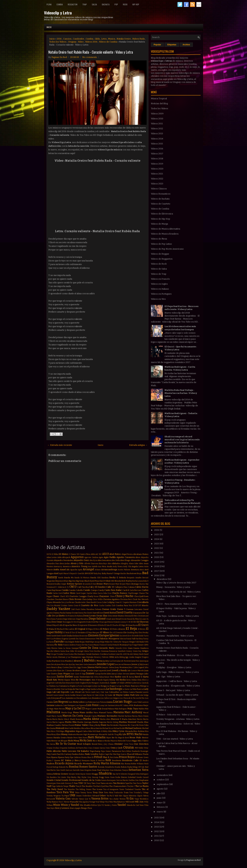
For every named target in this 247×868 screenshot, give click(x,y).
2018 (157, 566)
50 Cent (80, 554)
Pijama (54, 757)
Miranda (129, 731)
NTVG (130, 734)
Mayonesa (123, 725)
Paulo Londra (91, 754)
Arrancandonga (109, 570)
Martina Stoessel (128, 722)
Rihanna (115, 763)
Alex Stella (116, 560)
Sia (114, 774)
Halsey (136, 654)
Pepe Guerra (122, 754)
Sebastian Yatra (139, 770)
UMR (72, 795)
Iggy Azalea (130, 657)
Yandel (122, 805)
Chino (112, 596)
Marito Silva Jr (64, 719)
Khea (139, 680)
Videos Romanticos (161, 194)
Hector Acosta (52, 657)
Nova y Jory (103, 744)
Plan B (106, 757)
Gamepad (75, 648)
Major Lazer (91, 709)
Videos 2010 (157, 119)
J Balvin (88, 660)
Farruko (59, 642)
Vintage (92, 802)
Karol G (138, 677)
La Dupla (71, 686)
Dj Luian (143, 619)
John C (131, 667)
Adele (59, 557)
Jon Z (64, 671)
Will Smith (130, 802)
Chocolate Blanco (61, 599)
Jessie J (146, 664)
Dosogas (67, 622)
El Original (80, 629)
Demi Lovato (90, 616)
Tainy (89, 783)
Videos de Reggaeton (162, 259)
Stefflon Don (134, 780)
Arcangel (88, 569)
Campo (94, 590)
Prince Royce (127, 757)
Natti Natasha (97, 737)
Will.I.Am (139, 802)
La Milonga (142, 686)
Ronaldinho (110, 767)
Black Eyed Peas (92, 581)
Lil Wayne (118, 695)
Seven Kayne (81, 774)
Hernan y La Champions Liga (72, 657)
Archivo (186, 45)
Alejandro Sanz (81, 560)
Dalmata (98, 609)
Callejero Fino (121, 587)
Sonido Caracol (142, 777)
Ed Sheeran (143, 622)
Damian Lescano (134, 609)
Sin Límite (62, 777)
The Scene (97, 789)
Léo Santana (110, 705)
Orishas (56, 748)
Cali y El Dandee (97, 587)
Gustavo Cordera (100, 654)
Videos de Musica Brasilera (165, 234)
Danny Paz (82, 613)
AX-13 (106, 554)
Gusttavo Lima (114, 654)
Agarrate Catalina (91, 557)
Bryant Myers (125, 584)
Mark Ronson (76, 719)
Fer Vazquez (124, 642)
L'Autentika (103, 683)
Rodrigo (55, 767)
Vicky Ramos (52, 802)
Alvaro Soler (134, 564)
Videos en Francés (160, 279)
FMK (98, 639)
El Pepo (89, 629)
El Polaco (105, 629)
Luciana (50, 705)
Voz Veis (109, 802)
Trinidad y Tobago (141, 793)
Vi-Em (130, 799)
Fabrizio (123, 639)
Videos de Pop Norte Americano (167, 249)
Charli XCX (64, 596)
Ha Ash (130, 654)
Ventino (123, 799)
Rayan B (94, 761)
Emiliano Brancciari (80, 636)
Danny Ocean (72, 613)
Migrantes (70, 731)
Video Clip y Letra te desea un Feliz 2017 (176, 583)
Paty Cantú (51, 754)
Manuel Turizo (106, 712)
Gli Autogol (79, 651)
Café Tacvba (83, 587)
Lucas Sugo (122, 702)
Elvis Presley (143, 633)
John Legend (139, 667)
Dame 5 (121, 609)
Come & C (119, 602)
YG (103, 805)
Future (140, 645)
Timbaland (129, 789)
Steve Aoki (60, 783)
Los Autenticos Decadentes (75, 698)
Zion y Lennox (62, 808)
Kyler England (81, 683)
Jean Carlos (84, 664)
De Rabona (79, 616)
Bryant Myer (114, 584)
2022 (157, 548)
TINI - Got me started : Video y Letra (175, 739)
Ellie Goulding (129, 633)
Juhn (109, 674)
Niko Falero (143, 741)
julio (159, 793)
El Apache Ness (70, 625)
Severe (89, 774)
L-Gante (112, 683)
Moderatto (72, 734)
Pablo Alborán (54, 751)
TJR (85, 783)
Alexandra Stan (53, 564)
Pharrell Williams (135, 754)
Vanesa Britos (100, 799)
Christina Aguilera (111, 599)
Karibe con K (121, 677)
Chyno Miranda (54, 602)
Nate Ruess (83, 738)
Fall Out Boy (137, 639)
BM (86, 573)
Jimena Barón (95, 667)
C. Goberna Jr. (61, 587)
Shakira (105, 773)
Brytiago (135, 584)
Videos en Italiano (160, 289)
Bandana (105, 578)
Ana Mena (102, 567)
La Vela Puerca (137, 689)
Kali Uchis (95, 677)
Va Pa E (110, 796)
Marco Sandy (57, 716)
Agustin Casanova (126, 557)
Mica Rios (86, 728)
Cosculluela (143, 602)
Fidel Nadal (140, 642)
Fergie (132, 642)
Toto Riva (109, 792)
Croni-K (77, 606)
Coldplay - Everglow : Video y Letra (174, 667)
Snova (107, 777)
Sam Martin (51, 770)
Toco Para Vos (65, 792)
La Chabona (51, 686)
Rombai (74, 767)
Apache (74, 570)
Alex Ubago (125, 560)
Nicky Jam (86, 740)
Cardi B (126, 590)
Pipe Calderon (75, 757)
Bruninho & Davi (90, 584)
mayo (160, 803)
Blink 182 (110, 581)
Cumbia (60, 4)
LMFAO (128, 683)
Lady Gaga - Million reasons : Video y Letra (178, 672)
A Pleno (87, 554)
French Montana (120, 645)
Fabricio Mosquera (109, 639)
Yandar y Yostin (111, 805)
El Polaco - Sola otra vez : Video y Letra (176, 715)
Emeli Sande (51, 636)
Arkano (98, 570)
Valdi (116, 796)
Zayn (52, 808)
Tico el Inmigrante (111, 789)
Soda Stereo (121, 777)
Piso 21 (90, 757)
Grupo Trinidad (57, 654)
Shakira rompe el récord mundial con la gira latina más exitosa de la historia (182, 440)
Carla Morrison (136, 590)
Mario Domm (143, 716)
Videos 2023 (157, 184)
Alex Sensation (104, 560)
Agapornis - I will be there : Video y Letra (177, 681)
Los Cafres (105, 698)
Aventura (135, 570)
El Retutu (142, 629)
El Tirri (73, 633)
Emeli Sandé (61, 636)
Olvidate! (119, 744)
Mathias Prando (68, 725)
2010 (157, 840)
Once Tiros (129, 744)
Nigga (134, 741)
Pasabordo (136, 751)
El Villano (105, 632)
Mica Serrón (96, 728)
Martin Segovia (99, 722)
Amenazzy (58, 567)
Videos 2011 (157, 124)
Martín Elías (143, 722)
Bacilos (123, 573)
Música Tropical (159, 99)
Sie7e (118, 774)
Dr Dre (74, 622)
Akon (138, 557)
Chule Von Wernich (140, 599)
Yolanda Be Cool (133, 805)
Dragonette (81, 622)
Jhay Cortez (63, 667)
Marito (55, 719)
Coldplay (111, 602)
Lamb (93, 692)
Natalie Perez (73, 738)
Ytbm (146, 805)
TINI (81, 783)
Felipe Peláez (105, 642)
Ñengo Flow (86, 808)
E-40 (129, 622)
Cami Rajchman (54, 590)
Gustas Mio (72, 654)
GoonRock (122, 651)
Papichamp (95, 751)
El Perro (97, 629)
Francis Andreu (69, 645)
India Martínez (53, 661)
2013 (157, 827)
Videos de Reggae (160, 254)
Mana (76, 712)
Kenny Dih (114, 680)
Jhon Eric (73, 667)
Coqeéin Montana (130, 602)
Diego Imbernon (69, 619)
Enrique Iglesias (109, 635)
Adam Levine (52, 557)
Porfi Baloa (114, 757)
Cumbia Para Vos (124, 605)
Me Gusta (51, 728)
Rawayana (86, 761)
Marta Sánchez (129, 719)
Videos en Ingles (159, 284)
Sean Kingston (86, 770)
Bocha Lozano (138, 581)
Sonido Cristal (54, 780)
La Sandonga (114, 689)
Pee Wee (113, 754)
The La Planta (142, 786)
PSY (136, 748)
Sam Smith (61, 770)
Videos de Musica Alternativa (165, 229)
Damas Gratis (109, 609)
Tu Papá (65, 796)
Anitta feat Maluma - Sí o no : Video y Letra (177, 655)
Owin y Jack (117, 748)
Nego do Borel (124, 738)
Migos (62, 731)
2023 (157, 544)
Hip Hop (136, 4)
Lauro (56, 695)
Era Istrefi (124, 636)
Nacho (138, 734)
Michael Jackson (133, 728)
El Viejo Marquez (93, 633)
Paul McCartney (64, 754)
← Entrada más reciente (60, 445)
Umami (79, 796)
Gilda (97, 39)
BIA (83, 573)
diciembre (162, 579)
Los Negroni (61, 702)
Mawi (103, 725)
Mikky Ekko (107, 731)
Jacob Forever (124, 661)
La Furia (79, 686)
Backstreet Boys (134, 573)
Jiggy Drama (82, 667)
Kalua (102, 677)
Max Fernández (113, 725)
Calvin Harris (142, 587)
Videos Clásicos (159, 189)
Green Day (137, 651)
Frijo (130, 645)
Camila (65, 590)
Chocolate (50, 599)
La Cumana (61, 686)
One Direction (141, 744)
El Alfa (60, 625)
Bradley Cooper (61, 584)
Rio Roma (126, 764)
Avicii (142, 570)
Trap (85, 4)
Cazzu (100, 593)
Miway (64, 734)
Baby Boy (98, 573)
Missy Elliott (56, 734)
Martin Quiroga (84, 722)
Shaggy (95, 774)
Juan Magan (64, 674)
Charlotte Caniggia (78, 596)
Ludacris (59, 705)
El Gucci (143, 625)
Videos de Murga (159, 224)
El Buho (101, 625)
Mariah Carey (91, 716)
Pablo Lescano (69, 751)
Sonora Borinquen (108, 780)
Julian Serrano (123, 674)
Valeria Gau (63, 799)
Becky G (114, 577)
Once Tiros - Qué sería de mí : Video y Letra (178, 592)
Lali (54, 692)
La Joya (95, 686)
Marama (119, 712)
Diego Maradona (82, 619)
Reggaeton (73, 4)
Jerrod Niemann (125, 664)
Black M (103, 581)
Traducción (118, 793)
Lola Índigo (144, 695)
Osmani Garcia (99, 748)
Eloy (136, 633)
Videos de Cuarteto (161, 204)
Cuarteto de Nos (90, 605)
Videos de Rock (159, 264)
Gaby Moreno (52, 648)
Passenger (144, 751)
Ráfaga (135, 767)
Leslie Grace (76, 695)
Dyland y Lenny (120, 622)
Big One (72, 581)
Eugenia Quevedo (69, 639)
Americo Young (79, 566)
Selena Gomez (61, 774)
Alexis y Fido (77, 563)
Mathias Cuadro (54, 725)
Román (101, 767)
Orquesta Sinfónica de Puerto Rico (74, 748)
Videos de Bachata (160, 199)
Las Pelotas (124, 692)
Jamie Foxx (135, 661)
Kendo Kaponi (103, 680)
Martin (140, 719)
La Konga (102, 686)
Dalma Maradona (87, 609)
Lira (137, 695)
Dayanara (138, 613)
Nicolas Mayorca (111, 741)
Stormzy (68, 783)
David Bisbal (110, 613)
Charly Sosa (93, 596)
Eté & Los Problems (54, 639)
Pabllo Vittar (143, 748)
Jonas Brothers (74, 671)
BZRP (91, 573)
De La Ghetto (58, 616)
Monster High (82, 734)
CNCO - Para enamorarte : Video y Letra (176, 604)
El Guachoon (132, 625)
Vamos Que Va (85, 799)
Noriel (95, 744)
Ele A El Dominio (116, 633)
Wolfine (94, 805)
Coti (48, 606)
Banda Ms (69, 578)
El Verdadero (81, 633)
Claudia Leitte (80, 602)
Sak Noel (145, 767)
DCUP (135, 606)
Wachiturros (119, 802)
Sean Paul (96, 770)
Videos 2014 (157, 139)
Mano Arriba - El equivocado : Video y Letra (178, 686)
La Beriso (135, 683)
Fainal (129, 639)
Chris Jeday (87, 599)
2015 (157, 818)
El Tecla (66, 633)
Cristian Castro (67, 606)
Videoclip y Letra (58, 13)
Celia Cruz (107, 593)
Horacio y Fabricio (101, 657)
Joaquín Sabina (108, 667)
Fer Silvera (114, 642)
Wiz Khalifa (85, 805)
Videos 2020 (157, 169)
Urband (96, 796)
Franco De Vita (82, 645)
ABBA (93, 554)
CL (68, 587)
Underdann (87, 796)
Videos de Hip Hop (161, 219)
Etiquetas (172, 45)
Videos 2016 (91, 42)
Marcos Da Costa (73, 716)
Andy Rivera (118, 567)
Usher (103, 796)
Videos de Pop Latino (161, 244)
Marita (49, 719)
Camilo (87, 590)
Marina (135, 716)
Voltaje (102, 802)
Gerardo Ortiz (121, 648)
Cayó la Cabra (92, 593)
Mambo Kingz (67, 713)
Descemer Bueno (116, 616)
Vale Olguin (124, 796)
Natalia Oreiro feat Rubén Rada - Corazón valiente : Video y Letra (91, 52)
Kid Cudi (55, 683)
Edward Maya (52, 625)
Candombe (79, 39)
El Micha (59, 629)
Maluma (53, 712)
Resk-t (146, 760)
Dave (101, 613)
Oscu (90, 748)
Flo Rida (58, 645)
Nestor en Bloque (59, 741)
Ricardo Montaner (84, 764)
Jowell (109, 671)
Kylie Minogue (93, 683)
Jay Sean (76, 664)
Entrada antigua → (138, 445)
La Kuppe (111, 686)
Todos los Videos (58, 42)
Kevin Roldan (132, 680)
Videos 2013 (157, 134)
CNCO (73, 587)
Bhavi (66, 581)
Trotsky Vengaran (54, 796)
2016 (59, 39)
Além (141, 564)
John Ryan (57, 671)
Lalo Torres (86, 692)
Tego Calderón (57, 786)
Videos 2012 (157, 129)
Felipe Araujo (95, 642)
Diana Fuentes (57, 619)
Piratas (84, 757)
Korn (73, 683)
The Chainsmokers (118, 786)
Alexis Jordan (65, 564)
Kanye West (109, 677)
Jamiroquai (144, 661)
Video (81, 42)
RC (63, 760)
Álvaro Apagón (75, 808)
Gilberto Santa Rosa (61, 651)
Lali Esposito (63, 692)
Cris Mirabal (55, 606)
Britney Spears (75, 584)
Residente (117, 760)
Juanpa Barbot (101, 674)
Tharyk (78, 786)
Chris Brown (75, 599)
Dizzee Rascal (127, 619)
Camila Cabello (76, 590)
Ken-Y (94, 680)
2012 (157, 831)
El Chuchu (114, 625)
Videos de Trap (159, 274)
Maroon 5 (116, 719)
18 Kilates (64, 554)
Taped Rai (129, 783)
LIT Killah (121, 683)
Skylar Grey (86, 777)
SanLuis (69, 770)
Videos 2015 (157, 144)
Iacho (117, 657)
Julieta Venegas (137, 674)
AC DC (99, 554)
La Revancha (101, 689)
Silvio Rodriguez (142, 774)
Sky (79, 777)
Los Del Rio (140, 698)
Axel (56, 573)
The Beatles (87, 786)
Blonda (118, 581)
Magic (51, 709)
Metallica (77, 728)
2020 (157, 557)
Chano (56, 596)
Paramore (116, 751)
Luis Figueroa (81, 705)
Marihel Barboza (125, 716)
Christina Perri (126, 599)
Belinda (123, 578)
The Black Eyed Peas (101, 786)
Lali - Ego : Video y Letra (168, 677)
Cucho (102, 606)
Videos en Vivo (158, 299)
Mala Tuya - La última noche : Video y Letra (177, 616)
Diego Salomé (97, 619)
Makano (111, 709)
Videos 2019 (157, 164)
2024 (157, 539)
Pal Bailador (83, 751)
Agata (101, 557)
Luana (110, 702)
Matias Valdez (82, 725)
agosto (160, 789)
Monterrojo (93, 734)
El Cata (107, 625)
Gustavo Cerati (84, 654)
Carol (78, 593)
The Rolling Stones (83, 789)
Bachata (106, 4)
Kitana (68, 683)
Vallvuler (75, 799)
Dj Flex (136, 619)
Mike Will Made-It (95, 731)
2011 (157, 836)
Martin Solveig (113, 722)
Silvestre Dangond (128, 774)
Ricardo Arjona (64, 763)
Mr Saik (108, 734)
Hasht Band (144, 654)
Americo (67, 566)
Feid (87, 642)
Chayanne (104, 596)
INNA (112, 657)
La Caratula (144, 683)
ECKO (134, 622)
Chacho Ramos (120, 593)
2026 (157, 530)
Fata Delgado (69, 642)
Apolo (80, 570)
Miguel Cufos (82, 731)
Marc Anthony (133, 712)
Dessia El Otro (131, 616)
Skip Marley (72, 777)
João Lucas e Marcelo (136, 671)
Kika (60, 683)
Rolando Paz (64, 767)
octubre (161, 780)
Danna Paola (59, 613)
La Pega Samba (90, 689)
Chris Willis (98, 599)
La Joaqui (87, 686)
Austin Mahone (124, 570)
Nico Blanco (98, 741)
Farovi (51, 642)
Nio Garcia (51, 744)
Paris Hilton (127, 751)
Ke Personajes (83, 680)
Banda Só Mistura (82, 578)
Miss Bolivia (139, 731)
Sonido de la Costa (91, 780)
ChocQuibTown (141, 596)
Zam (48, 808)
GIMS (146, 645)
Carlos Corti (58, 593)
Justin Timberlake (82, 677)
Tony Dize (98, 792)
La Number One (58, 689)
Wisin (57, 805)
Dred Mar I (95, 622)
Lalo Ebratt (76, 692)
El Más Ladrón (69, 629)
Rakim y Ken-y (73, 760)
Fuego (135, 645)
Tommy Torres (86, 793)
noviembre (163, 775)
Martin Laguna (58, 722)
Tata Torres (137, 783)
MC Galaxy (124, 705)
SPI (139, 767)
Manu (96, 713)
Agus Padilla (110, 557)
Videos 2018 (157, 159)
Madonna (138, 705)
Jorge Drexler (87, 671)
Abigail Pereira (127, 554)
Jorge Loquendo (100, 671)
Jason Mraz (61, 664)
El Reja (131, 629)
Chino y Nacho (124, 596)
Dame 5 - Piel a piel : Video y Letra (173, 690)
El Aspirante (82, 625)
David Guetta (124, 612)
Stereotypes (51, 783)
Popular (157, 45)
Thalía (72, 786)
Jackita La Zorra (110, 661)
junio (159, 798)
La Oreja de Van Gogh (74, 689)
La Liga (119, 686)
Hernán (90, 657)
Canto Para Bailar (113, 590)
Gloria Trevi (89, 651)
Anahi (110, 566)
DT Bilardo (143, 605)
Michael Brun (108, 728)
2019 (157, 562)
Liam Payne (87, 695)
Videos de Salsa (159, 269)
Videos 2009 (157, 114)
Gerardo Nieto (107, 648)
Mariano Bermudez (107, 716)
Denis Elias (102, 616)
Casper (83, 593)
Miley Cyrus (119, 731)
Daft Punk (76, 609)
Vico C (61, 802)
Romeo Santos (88, 767)
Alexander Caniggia (140, 560)
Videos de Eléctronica (162, 214)
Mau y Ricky (95, 725)
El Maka (50, 629)
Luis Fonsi (92, 705)
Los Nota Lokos (77, 702)
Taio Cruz (96, 783)
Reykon (50, 764)
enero (160, 812)
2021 (157, 553)
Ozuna (129, 747)
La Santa (126, 689)
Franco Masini (94, 645)
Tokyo (77, 793)
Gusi (66, 654)
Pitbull (98, 757)
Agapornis (77, 557)
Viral (97, 802)
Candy (101, 590)
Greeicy (129, 651)
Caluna (131, 587)
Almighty (125, 564)
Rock (125, 4)
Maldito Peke (143, 709)
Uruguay (72, 42)
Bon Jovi (50, 584)
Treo (131, 793)
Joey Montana (121, 667)
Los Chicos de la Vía (128, 698)
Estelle (136, 636)
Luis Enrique (69, 705)
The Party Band (55, 789)
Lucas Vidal (137, 702)
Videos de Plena (159, 239)
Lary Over (100, 692)
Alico (110, 564)
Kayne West (70, 680)
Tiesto (122, 789)
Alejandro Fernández (64, 560)
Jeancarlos (93, 664)
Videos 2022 (157, 179)
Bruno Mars (103, 584)
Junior (54, 677)
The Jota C (131, 786)
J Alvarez (77, 661)
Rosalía (118, 767)
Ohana (111, 744)
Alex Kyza (93, 560)
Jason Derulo (52, 664)
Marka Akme (91, 719)
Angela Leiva (137, 566)
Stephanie (144, 780)
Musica (112, 39)
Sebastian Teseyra (121, 770)
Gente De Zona (89, 648)
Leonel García (64, 695)
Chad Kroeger (133, 593)
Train (126, 792)
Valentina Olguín (136, 796)
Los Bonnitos (94, 698)
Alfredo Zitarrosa (91, 564)
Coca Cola (101, 602)
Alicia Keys (103, 564)
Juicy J (114, 674)
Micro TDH (55, 731)
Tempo (66, 786)
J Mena (99, 661)
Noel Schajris (84, 744)
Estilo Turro (144, 636)
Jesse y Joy (137, 664)
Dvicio (110, 622)
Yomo (142, 805)
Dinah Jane (111, 619)
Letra (104, 39)
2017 (157, 571)
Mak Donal (102, 709)
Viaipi (137, 799)
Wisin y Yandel (70, 805)
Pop (116, 4)
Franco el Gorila (106, 645)
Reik (108, 760)
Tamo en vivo (107, 783)
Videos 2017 (157, 154)
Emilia (69, 636)
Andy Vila (127, 567)
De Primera (70, 616)
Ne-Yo (115, 738)
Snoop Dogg (98, 777)
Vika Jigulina (84, 802)
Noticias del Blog (159, 103)
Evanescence (90, 639)
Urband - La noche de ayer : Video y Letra (177, 695)
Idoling (122, 657)
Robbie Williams (137, 764)
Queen (57, 760)
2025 (157, 534)
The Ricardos (69, 789)
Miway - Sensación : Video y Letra (173, 587)
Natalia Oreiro (124, 39)
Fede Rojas (80, 642)
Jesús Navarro (52, 667)
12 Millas (55, 554)
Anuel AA (65, 570)
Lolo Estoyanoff (54, 698)
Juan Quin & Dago (78, 674)
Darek (90, 613)
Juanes (90, 673)
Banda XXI (95, 578)
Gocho (97, 651)
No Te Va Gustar (66, 744)
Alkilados (116, 563)
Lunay (102, 705)
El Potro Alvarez (118, 629)
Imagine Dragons (142, 657)
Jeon (117, 664)
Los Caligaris (115, 698)
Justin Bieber (65, 677)
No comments (90, 57)
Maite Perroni (60, 709)
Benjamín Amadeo (134, 578)
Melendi (60, 728)
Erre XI (130, 636)
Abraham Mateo (141, 554)
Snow (112, 777)
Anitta (56, 570)
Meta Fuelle (69, 728)
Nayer (109, 738)
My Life (123, 734)
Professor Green (142, 757)
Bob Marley (127, 581)
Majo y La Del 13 (75, 708)
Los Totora (101, 702)
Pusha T (50, 761)
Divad (118, 619)
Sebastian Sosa (108, 770)
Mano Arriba (86, 712)
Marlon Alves (105, 719)
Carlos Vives (69, 593)
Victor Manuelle (71, 802)
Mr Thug (115, 734)
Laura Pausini (136, 692)
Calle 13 (110, 587)
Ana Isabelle (93, 567)
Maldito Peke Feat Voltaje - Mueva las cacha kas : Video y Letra (181, 393)
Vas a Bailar (114, 799)
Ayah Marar (64, 573)
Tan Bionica (119, 783)
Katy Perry (58, 680)
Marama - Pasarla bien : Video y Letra (175, 636)
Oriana (49, 748)
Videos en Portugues (161, 294)
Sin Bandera (52, 777)
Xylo (99, 805)
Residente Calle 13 (132, 760)
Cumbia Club (110, 606)
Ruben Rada (138, 39)
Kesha (123, 680)
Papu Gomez (106, 751)
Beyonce (59, 581)
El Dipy (122, 625)
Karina (132, 677)
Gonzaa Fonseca (109, 651)
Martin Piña (71, 722)
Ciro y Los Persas (68, 602)
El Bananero (93, 625)
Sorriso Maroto (122, 780)
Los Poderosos (91, 702)
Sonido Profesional (71, 780)
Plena (49, 4)
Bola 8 (146, 581)
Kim (64, 683)
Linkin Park (129, 695)
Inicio (49, 27)
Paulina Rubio (78, 754)
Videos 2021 (157, 174)
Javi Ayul (69, 664)
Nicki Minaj (74, 741)
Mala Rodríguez (121, 709)
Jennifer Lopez (106, 664)
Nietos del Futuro (125, 741)
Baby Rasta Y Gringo (111, 573)
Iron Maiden (66, 661)
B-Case (78, 573)
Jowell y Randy (119, 670)
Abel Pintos (115, 554)
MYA (131, 705)
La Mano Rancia (130, 686)
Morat (102, 734)
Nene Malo (135, 737)
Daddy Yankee (58, 609)
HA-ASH (123, 654)
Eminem (94, 635)
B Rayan (72, 573)
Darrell (96, 613)
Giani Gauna (134, 648)
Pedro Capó (104, 754)
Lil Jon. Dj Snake (106, 695)
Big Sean (80, 581)
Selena (50, 774)
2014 (157, 822)
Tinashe (138, 789)
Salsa (94, 4)
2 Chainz (73, 554)
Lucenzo (145, 702)
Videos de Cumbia (108, 42)
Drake (89, 622)
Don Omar (57, 622)
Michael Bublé (119, 728)
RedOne (101, 761)
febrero (161, 807)
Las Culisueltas (112, 692)
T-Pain (75, 783)
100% (49, 554)
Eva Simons (80, 639)
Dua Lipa (103, 622)
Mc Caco (132, 725)
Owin (108, 748)
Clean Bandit (91, 602)
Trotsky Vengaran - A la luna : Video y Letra (178, 719)
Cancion (67, 39)
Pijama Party (64, 757)
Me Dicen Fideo (142, 725)
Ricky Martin (101, 763)
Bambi (61, 578)
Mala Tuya (133, 709)
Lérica (117, 705)
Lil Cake (95, 695)
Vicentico (144, 799)
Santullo (76, 770)
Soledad (132, 777)
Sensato (72, 774)
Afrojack (66, 557)
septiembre (163, 784)
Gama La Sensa (64, 648)
